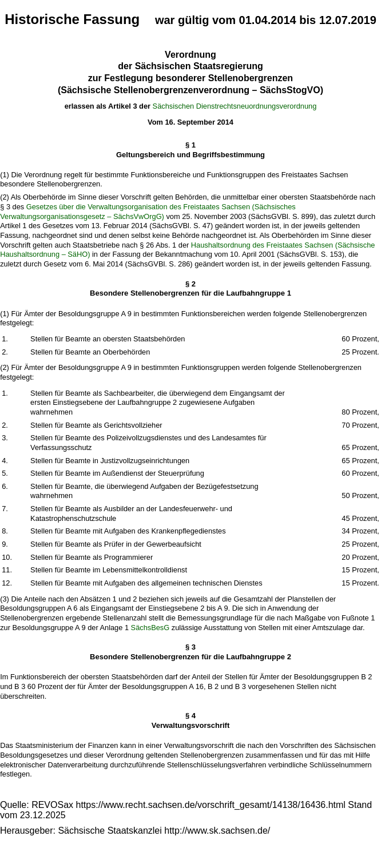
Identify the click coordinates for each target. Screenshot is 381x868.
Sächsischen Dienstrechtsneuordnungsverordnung (235, 106)
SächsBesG (150, 628)
